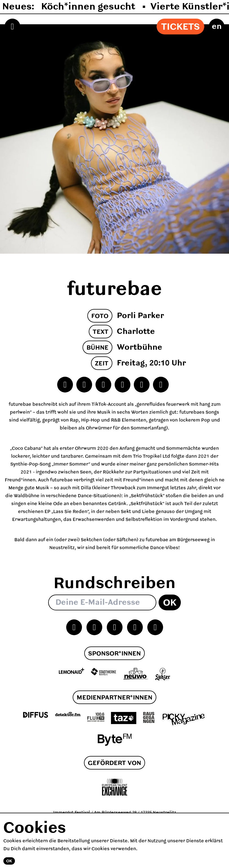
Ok (170, 603)
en (217, 27)
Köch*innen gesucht (89, 7)
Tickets (180, 27)
